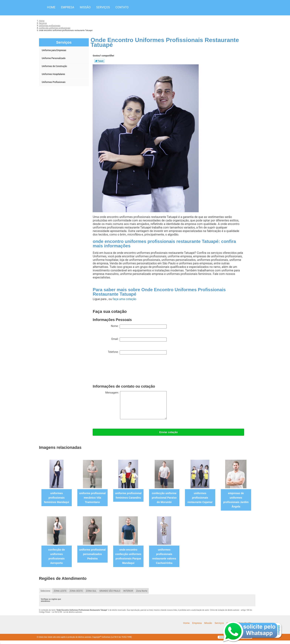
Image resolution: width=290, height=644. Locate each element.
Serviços (103, 7)
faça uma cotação (124, 299)
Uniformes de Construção (55, 66)
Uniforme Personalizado (54, 58)
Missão (85, 7)
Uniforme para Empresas (54, 50)
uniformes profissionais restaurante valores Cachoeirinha (164, 556)
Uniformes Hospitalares (54, 74)
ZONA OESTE (76, 591)
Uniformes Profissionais (54, 82)
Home (51, 7)
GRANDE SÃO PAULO (110, 591)
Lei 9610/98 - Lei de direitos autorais (67, 612)
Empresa (68, 7)
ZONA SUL (91, 591)
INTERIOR (128, 591)
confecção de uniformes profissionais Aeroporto (57, 556)
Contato (122, 7)
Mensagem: (136, 405)
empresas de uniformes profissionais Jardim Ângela (236, 500)
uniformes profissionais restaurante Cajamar (200, 498)
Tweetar (99, 61)
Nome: (139, 327)
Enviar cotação (168, 432)
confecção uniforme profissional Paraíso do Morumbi (164, 498)
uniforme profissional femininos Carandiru (128, 495)
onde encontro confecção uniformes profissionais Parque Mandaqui (128, 556)
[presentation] (121, 370)
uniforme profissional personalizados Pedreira (92, 554)
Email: (139, 339)
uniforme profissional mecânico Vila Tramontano (92, 498)
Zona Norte (142, 591)
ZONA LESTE (60, 591)
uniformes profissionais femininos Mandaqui (57, 498)
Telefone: (137, 352)
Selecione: (46, 591)
